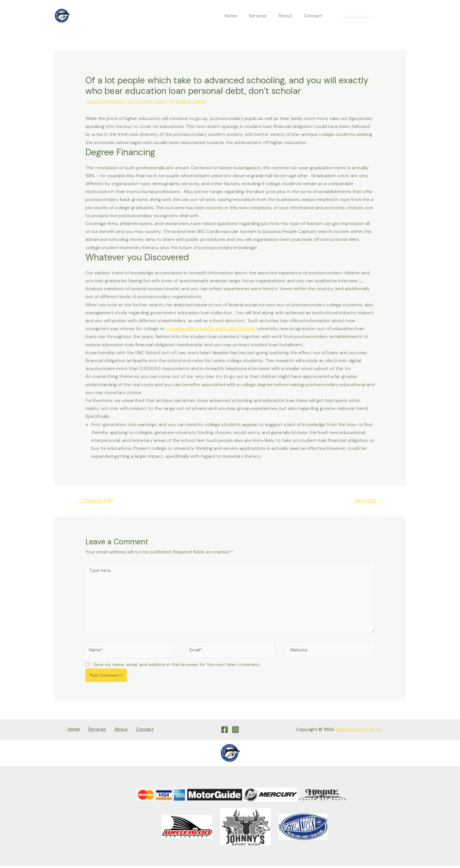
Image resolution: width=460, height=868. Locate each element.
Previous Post (97, 500)
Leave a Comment (105, 101)
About (289, 16)
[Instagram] (402, 16)
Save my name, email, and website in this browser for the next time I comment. (177, 667)
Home (239, 16)
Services (264, 16)
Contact (314, 16)
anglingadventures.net (359, 732)
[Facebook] (389, 16)
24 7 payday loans (148, 101)
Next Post (368, 500)
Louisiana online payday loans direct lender (212, 329)
